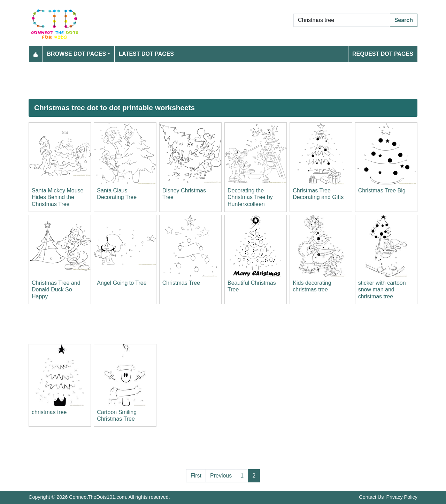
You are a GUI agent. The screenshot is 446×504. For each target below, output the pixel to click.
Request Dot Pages (383, 54)
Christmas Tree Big (382, 190)
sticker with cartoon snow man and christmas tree (382, 289)
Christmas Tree (181, 283)
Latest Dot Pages (147, 54)
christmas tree (49, 412)
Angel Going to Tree (122, 283)
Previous (221, 476)
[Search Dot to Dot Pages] (342, 20)
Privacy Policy (402, 497)
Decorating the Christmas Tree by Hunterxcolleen (250, 197)
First (196, 476)
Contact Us (371, 497)
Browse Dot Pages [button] (77, 54)
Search (404, 20)
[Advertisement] (223, 81)
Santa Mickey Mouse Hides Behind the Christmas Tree (58, 197)
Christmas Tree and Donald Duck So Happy (56, 289)
